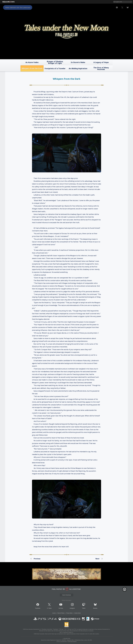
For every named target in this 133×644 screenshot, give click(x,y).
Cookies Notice (77, 613)
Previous (35, 559)
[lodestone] (67, 589)
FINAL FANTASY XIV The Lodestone (18, 8)
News (50, 608)
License (54, 613)
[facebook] (117, 7)
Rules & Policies (61, 613)
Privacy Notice (69, 613)
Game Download (66, 595)
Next (100, 559)
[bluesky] (128, 7)
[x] (122, 7)
